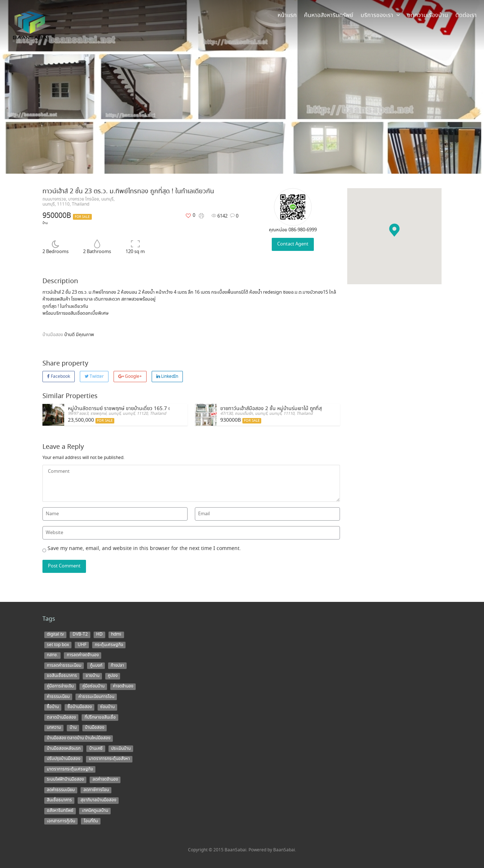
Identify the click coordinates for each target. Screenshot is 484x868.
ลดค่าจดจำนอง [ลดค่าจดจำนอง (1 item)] (105, 780)
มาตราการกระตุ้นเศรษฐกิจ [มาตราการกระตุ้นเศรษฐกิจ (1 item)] (70, 769)
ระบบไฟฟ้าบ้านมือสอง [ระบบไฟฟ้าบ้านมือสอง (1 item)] (65, 780)
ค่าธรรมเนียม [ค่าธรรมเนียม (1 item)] (58, 697)
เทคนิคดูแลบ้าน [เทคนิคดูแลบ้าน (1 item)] (95, 811)
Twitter (94, 377)
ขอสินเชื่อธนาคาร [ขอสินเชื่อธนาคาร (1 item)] (62, 676)
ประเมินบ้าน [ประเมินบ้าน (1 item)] (121, 748)
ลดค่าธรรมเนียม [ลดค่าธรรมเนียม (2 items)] (61, 790)
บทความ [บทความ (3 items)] (54, 728)
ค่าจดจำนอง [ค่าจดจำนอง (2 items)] (123, 686)
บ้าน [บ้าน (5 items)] (73, 728)
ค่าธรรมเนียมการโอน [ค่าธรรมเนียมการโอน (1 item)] (96, 697)
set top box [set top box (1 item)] (58, 645)
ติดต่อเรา (466, 15)
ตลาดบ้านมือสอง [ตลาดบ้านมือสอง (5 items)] (61, 717)
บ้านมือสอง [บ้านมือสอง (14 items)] (95, 728)
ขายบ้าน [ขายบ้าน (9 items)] (93, 676)
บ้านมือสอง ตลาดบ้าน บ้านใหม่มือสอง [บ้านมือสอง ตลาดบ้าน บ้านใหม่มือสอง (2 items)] (79, 738)
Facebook (59, 377)
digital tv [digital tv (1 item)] (55, 635)
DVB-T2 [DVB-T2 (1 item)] (80, 635)
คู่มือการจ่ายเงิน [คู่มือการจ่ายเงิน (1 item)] (60, 686)
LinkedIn (167, 377)
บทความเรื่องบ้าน (428, 15)
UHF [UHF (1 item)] (82, 645)
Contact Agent (293, 244)
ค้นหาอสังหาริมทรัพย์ (329, 15)
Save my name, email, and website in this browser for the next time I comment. (144, 549)
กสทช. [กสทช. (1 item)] (52, 655)
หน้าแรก (287, 15)
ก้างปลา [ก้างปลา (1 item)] (117, 665)
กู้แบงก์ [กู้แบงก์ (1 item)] (96, 665)
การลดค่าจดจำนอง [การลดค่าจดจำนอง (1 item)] (83, 655)
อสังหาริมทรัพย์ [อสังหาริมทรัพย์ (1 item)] (60, 811)
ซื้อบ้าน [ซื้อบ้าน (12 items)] (53, 707)
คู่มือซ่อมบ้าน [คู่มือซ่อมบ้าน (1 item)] (93, 686)
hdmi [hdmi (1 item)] (116, 635)
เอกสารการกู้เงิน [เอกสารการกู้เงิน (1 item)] (61, 821)
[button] (394, 230)
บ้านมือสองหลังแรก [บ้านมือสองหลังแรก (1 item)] (64, 748)
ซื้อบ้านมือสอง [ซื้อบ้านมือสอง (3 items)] (80, 707)
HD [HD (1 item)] (99, 635)
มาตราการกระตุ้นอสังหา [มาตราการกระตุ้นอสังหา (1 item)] (109, 759)
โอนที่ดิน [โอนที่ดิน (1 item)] (91, 821)
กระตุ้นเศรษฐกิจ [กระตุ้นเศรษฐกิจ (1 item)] (109, 645)
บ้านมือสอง (53, 335)
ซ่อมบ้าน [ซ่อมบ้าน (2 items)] (107, 707)
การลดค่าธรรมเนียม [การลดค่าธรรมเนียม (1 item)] (64, 665)
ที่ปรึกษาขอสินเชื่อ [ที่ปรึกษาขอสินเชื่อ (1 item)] (100, 717)
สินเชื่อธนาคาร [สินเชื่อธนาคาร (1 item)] (59, 800)
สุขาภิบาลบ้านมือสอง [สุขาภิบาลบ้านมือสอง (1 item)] (98, 800)
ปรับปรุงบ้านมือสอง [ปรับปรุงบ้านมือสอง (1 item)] (63, 759)
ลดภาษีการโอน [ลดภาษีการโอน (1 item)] (96, 790)
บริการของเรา (380, 15)
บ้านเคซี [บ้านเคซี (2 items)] (96, 748)
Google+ (130, 377)
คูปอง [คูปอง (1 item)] (113, 676)
